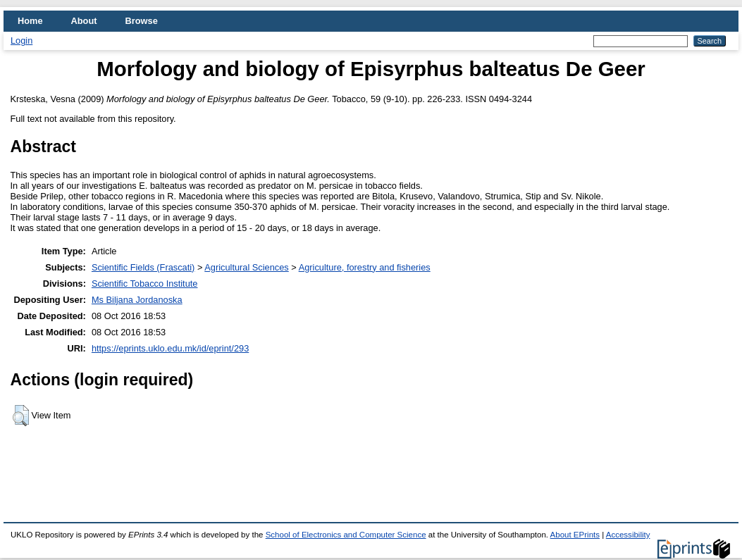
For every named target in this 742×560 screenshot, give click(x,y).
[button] (21, 416)
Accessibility (628, 535)
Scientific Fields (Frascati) (143, 267)
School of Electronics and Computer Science (346, 535)
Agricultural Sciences (247, 267)
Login (21, 41)
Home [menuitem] (30, 21)
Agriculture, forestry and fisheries (365, 267)
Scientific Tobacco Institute (145, 284)
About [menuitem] (84, 21)
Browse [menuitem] (142, 21)
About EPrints (575, 535)
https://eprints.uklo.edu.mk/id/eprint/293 (170, 348)
